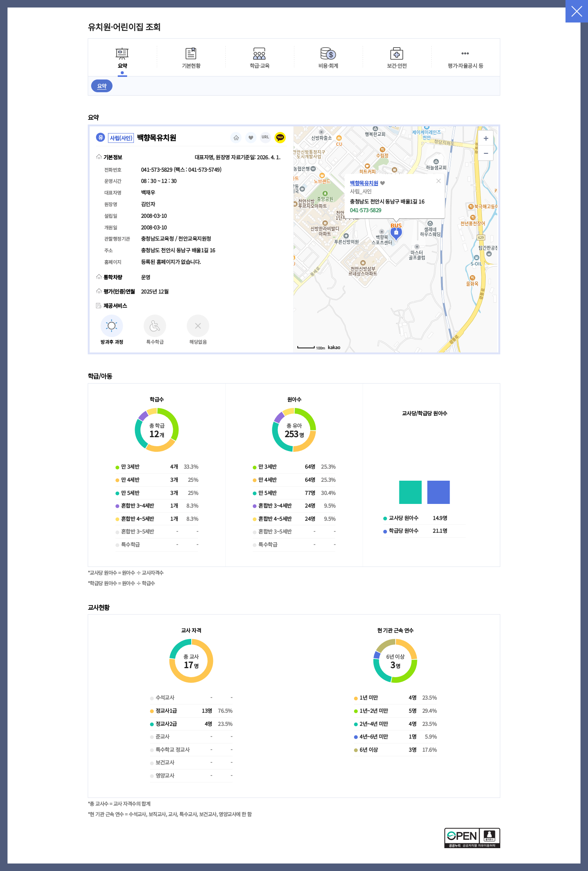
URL (265, 137)
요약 (102, 86)
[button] (438, 181)
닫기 (577, 11)
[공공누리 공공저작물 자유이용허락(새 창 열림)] (472, 846)
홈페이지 (236, 138)
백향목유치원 (364, 183)
